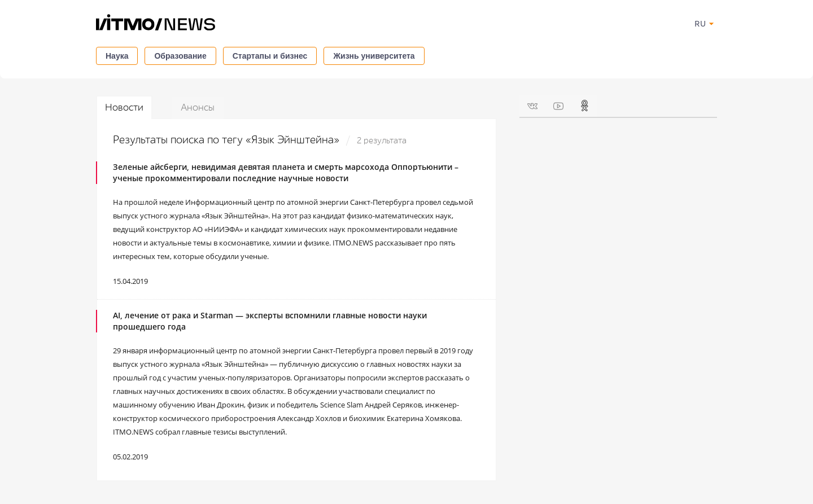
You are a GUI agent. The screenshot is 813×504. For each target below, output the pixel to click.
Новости (124, 108)
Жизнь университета (374, 56)
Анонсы (198, 108)
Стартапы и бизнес (270, 56)
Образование (180, 56)
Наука (117, 56)
